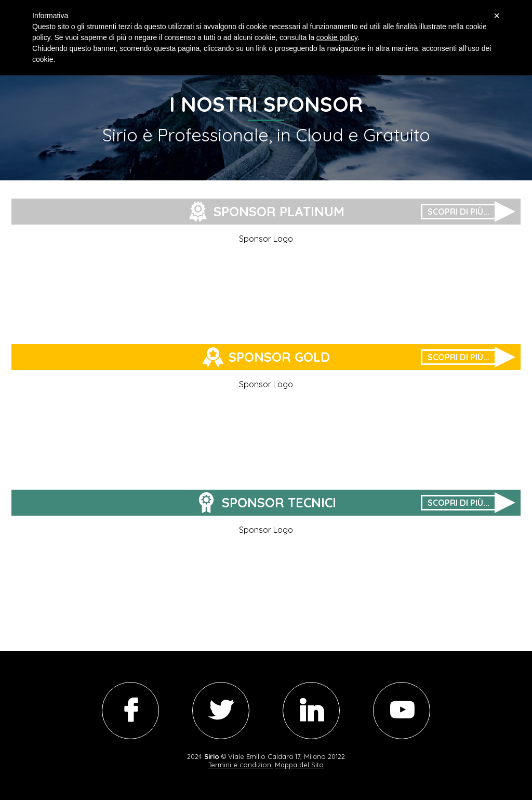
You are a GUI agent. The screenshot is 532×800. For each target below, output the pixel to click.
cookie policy (337, 37)
